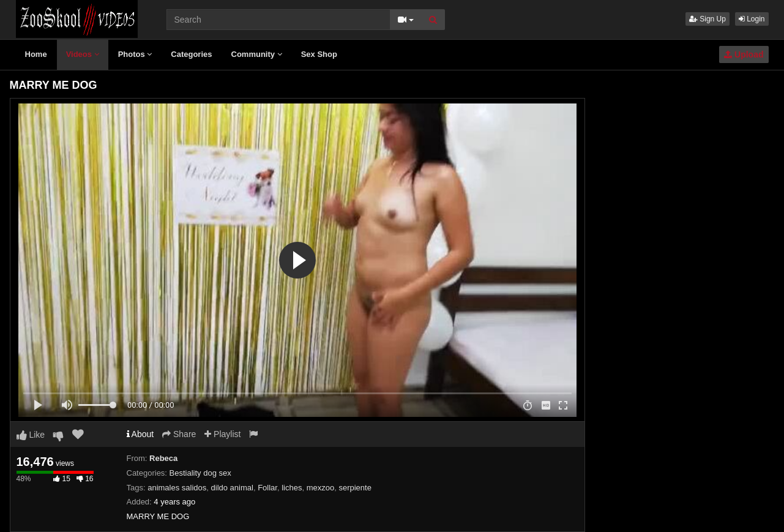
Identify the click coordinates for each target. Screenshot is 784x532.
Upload (744, 54)
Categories (191, 54)
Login (752, 19)
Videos (83, 54)
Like (31, 435)
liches (292, 488)
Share (179, 434)
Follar (267, 488)
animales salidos (177, 488)
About (140, 434)
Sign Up (707, 19)
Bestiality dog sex (200, 473)
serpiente (355, 488)
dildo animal (232, 488)
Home (36, 54)
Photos (135, 54)
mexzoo (321, 488)
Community (257, 54)
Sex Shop (319, 54)
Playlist (222, 434)
